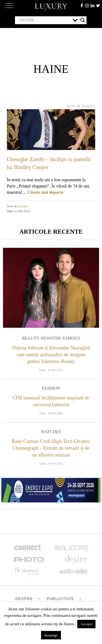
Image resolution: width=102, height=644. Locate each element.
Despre (24, 599)
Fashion (51, 388)
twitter (98, 5)
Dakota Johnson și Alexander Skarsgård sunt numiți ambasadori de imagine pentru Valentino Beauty (51, 355)
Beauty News (37, 338)
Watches (51, 432)
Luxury (23, 206)
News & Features (81, 106)
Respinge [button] (51, 635)
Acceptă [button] (86, 624)
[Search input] (44, 20)
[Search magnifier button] (83, 20)
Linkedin (92, 5)
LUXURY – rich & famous (51, 7)
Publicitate (60, 599)
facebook (82, 5)
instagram (87, 5)
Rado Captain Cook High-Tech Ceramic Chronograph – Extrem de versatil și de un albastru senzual (51, 448)
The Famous (67, 338)
